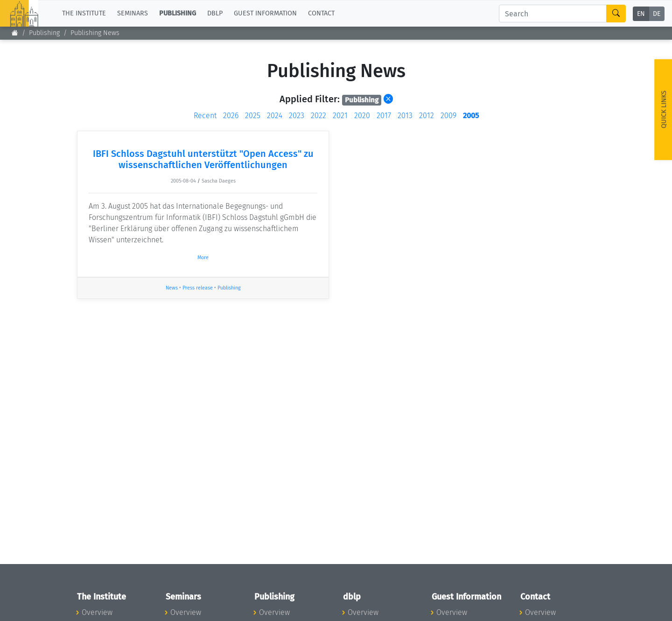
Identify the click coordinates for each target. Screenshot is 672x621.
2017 (384, 116)
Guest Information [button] (265, 13)
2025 (253, 116)
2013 (405, 116)
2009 (448, 116)
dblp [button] (215, 13)
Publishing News (95, 33)
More (203, 258)
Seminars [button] (133, 13)
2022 (318, 116)
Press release (198, 288)
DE (657, 14)
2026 (231, 116)
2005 (471, 116)
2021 (340, 116)
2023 (297, 116)
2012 (427, 116)
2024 (275, 116)
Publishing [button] (178, 13)
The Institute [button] (84, 13)
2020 (362, 116)
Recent (205, 116)
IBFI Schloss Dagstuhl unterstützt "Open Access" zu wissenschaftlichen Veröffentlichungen (203, 159)
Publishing (44, 33)
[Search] (553, 14)
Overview (97, 612)
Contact (321, 13)
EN (641, 14)
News (172, 288)
